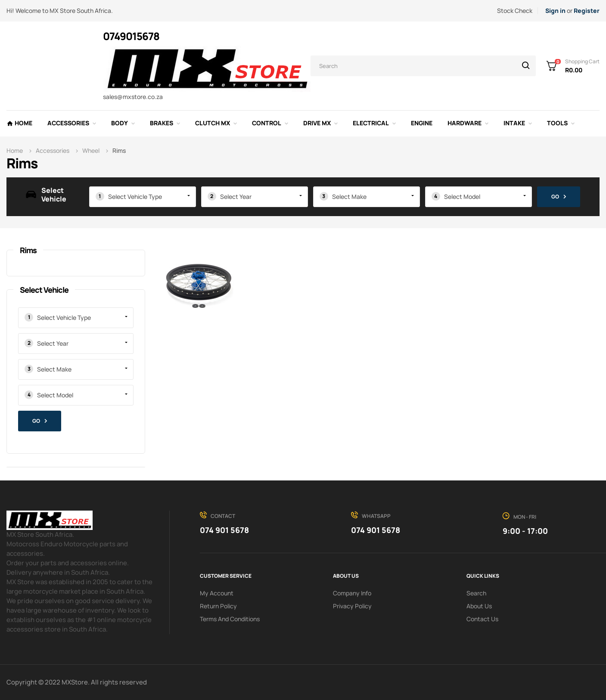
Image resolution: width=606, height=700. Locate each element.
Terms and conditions (230, 619)
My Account (217, 593)
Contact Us (482, 619)
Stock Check (515, 11)
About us (479, 606)
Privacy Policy (352, 606)
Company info (352, 593)
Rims (28, 250)
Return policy (218, 606)
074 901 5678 (224, 530)
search (476, 593)
